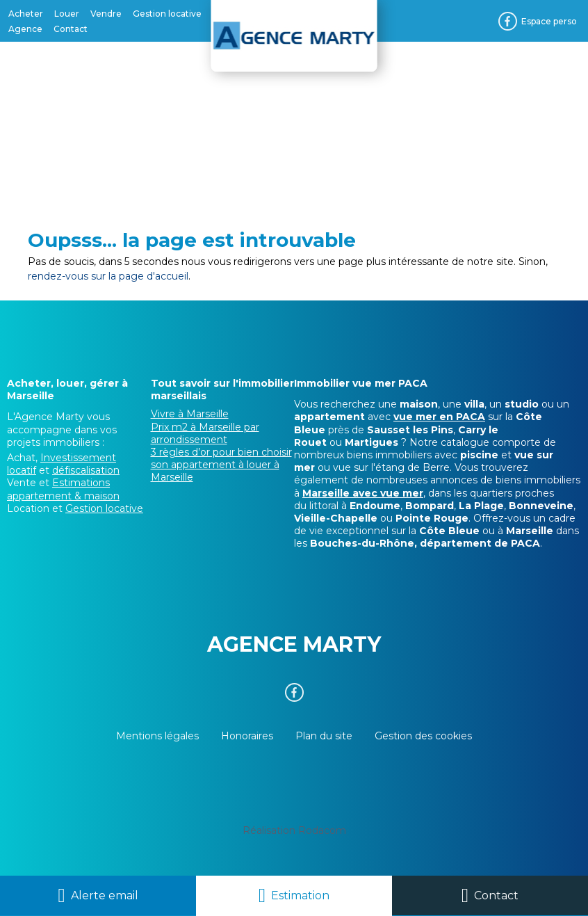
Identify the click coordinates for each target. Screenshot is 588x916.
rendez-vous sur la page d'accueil (108, 276)
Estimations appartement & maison (63, 489)
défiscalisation (86, 470)
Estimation (300, 895)
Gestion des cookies (423, 736)
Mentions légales (157, 736)
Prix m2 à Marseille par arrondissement (205, 433)
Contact (496, 895)
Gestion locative (104, 508)
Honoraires (247, 736)
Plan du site (324, 736)
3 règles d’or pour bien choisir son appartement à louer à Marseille (221, 465)
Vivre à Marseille (190, 414)
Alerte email (105, 895)
